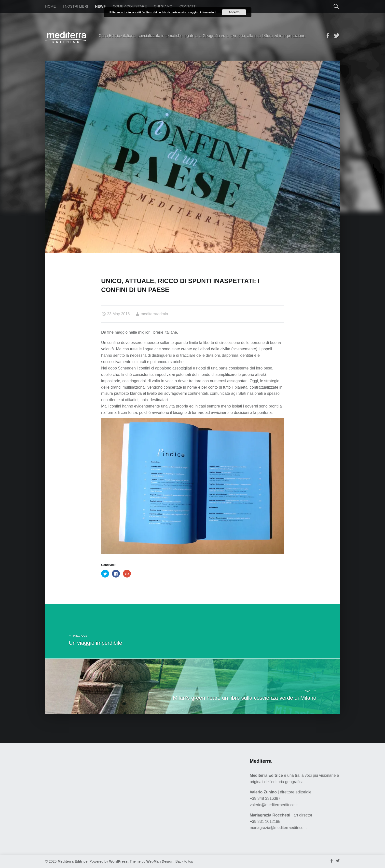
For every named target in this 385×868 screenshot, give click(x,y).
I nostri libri (75, 6)
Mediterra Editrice (73, 861)
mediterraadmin (154, 314)
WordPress (118, 861)
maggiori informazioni (202, 12)
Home (50, 6)
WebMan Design (160, 861)
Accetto (234, 12)
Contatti (188, 6)
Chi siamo (163, 6)
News (100, 6)
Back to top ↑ (186, 861)
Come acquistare (130, 6)
